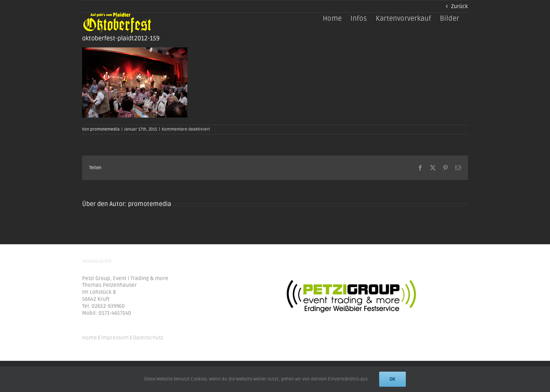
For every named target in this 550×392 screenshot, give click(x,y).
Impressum (115, 338)
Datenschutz (148, 338)
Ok (393, 379)
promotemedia (105, 129)
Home (89, 338)
